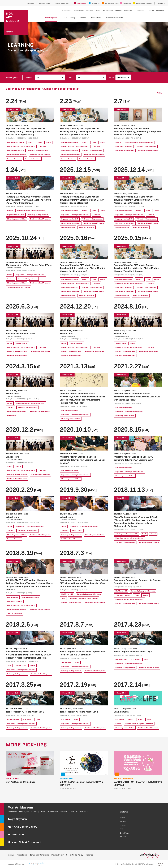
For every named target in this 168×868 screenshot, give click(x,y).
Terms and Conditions (39, 855)
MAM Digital (79, 10)
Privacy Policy (58, 855)
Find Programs (51, 18)
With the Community (114, 18)
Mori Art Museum (82, 3)
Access (123, 818)
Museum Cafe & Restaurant (144, 3)
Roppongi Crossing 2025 (16, 150)
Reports (83, 18)
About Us (128, 10)
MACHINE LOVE (22, 343)
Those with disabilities (33, 159)
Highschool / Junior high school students (21, 146)
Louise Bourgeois (77, 343)
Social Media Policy (75, 855)
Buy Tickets (31, 3)
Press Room (22, 855)
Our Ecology (12, 416)
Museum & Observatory (62, 3)
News (98, 10)
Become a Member (45, 3)
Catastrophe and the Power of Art (127, 534)
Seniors (31, 142)
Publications (96, 18)
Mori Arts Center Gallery (112, 3)
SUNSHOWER (66, 662)
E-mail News (125, 833)
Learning (90, 10)
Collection (141, 10)
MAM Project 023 (121, 659)
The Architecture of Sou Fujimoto (19, 287)
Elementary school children (17, 155)
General (49, 142)
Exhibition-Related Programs (40, 155)
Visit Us (151, 10)
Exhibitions (67, 10)
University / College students (38, 150)
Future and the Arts (14, 539)
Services (123, 821)
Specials (123, 825)
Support (118, 10)
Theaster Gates (121, 343)
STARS (10, 466)
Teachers (43, 146)
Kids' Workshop (13, 597)
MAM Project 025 (67, 594)
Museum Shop (127, 3)
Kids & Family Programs (16, 142)
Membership (108, 10)
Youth (40, 142)
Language (160, 10)
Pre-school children (14, 159)
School (10, 275)
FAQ (122, 829)
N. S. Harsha (135, 659)
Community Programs (15, 601)
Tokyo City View (96, 3)
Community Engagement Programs (89, 594)
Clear (160, 93)
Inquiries (123, 837)
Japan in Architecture (15, 614)
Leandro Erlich (21, 665)
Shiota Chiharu (77, 531)
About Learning (68, 18)
